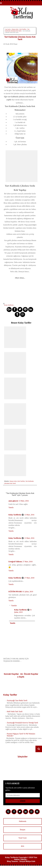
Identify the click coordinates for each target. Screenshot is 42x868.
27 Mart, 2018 (28, 562)
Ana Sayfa (8, 29)
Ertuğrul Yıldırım (15, 562)
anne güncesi (13, 501)
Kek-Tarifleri (23, 29)
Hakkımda (23, 821)
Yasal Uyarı (23, 838)
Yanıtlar (14, 606)
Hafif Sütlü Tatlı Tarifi (15, 712)
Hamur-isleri (15, 29)
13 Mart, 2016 (24, 501)
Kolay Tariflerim (15, 515)
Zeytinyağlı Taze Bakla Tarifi (17, 700)
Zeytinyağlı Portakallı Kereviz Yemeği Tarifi (22, 723)
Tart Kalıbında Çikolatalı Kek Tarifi (17, 30)
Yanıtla (11, 507)
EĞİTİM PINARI (15, 592)
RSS (23, 846)
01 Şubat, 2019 (28, 592)
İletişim (23, 830)
